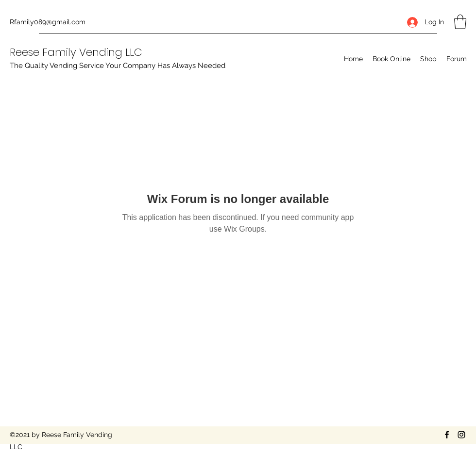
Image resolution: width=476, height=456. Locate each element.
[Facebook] (447, 435)
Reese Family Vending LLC (76, 52)
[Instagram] (461, 435)
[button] (460, 22)
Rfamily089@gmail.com (48, 22)
